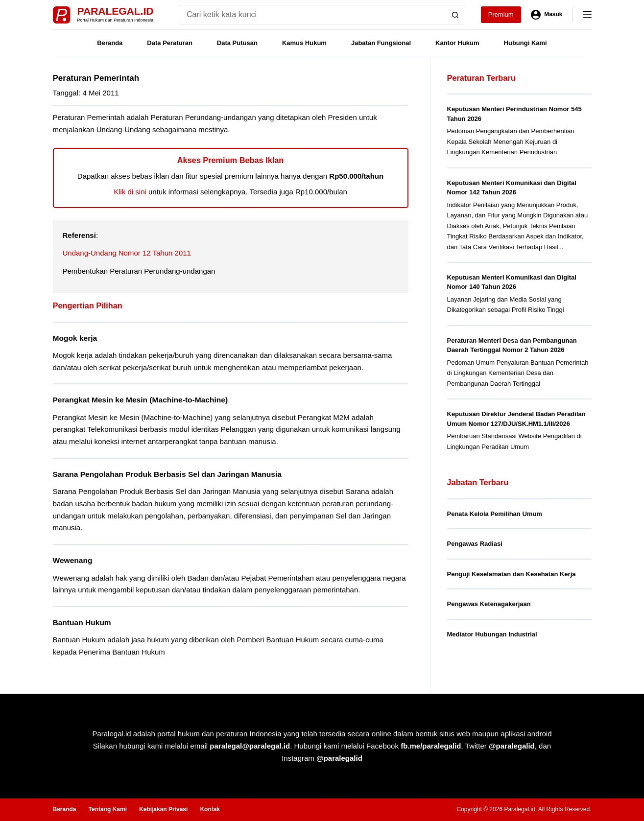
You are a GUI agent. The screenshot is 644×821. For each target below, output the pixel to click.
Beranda (110, 43)
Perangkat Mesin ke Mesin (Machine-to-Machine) (141, 400)
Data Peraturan (169, 43)
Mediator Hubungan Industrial (492, 634)
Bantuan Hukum (82, 622)
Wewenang (73, 560)
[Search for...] (312, 15)
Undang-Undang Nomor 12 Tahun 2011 (127, 253)
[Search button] (455, 15)
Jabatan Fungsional (381, 43)
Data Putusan (237, 43)
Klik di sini (130, 192)
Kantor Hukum (457, 43)
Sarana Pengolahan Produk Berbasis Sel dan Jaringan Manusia (167, 474)
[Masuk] (547, 15)
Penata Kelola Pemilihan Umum (495, 514)
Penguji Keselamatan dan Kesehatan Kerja (512, 574)
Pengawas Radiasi (475, 544)
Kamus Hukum (304, 43)
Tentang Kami (108, 809)
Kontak (210, 809)
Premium (501, 14)
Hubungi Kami (525, 43)
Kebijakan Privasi (163, 809)
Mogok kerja (75, 338)
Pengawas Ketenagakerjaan (489, 604)
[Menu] (587, 15)
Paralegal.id (116, 11)
